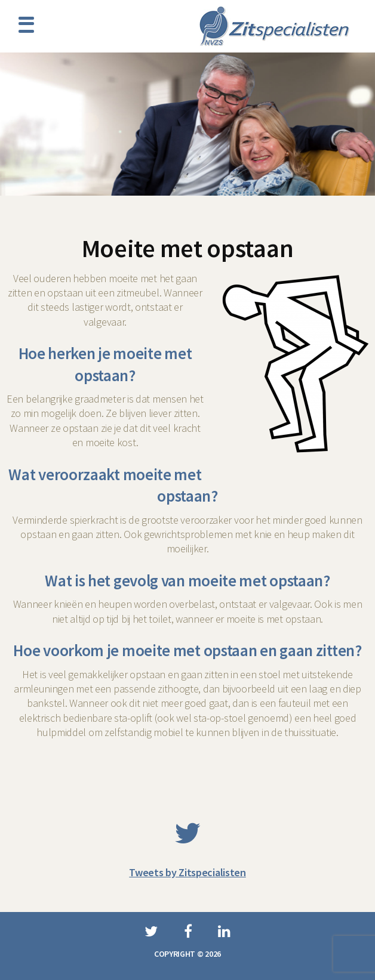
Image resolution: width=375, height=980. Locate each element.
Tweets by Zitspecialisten (187, 872)
